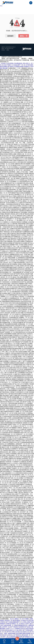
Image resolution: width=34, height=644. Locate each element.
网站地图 (5, 68)
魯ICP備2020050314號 (9, 49)
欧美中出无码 (7, 635)
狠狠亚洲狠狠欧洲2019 (21, 625)
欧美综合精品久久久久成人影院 (13, 630)
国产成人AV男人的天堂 (13, 632)
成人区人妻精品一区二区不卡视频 (19, 619)
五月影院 (23, 620)
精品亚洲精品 (16, 620)
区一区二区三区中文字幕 (27, 638)
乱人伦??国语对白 (16, 635)
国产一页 (6, 637)
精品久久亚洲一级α (26, 624)
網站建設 (3, 50)
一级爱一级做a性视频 (9, 633)
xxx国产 (8, 629)
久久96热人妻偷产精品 (27, 622)
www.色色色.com (25, 632)
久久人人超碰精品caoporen (18, 629)
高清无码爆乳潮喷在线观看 (23, 633)
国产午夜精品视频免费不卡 (13, 622)
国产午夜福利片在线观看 (17, 627)
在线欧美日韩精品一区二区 (13, 624)
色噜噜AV (3, 624)
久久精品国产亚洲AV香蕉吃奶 (11, 638)
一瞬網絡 (7, 50)
